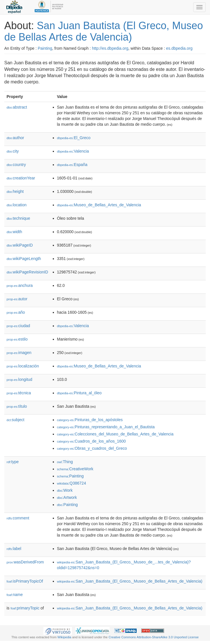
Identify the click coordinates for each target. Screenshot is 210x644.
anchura (20, 285)
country (16, 165)
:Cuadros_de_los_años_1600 (91, 441)
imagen (19, 353)
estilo (17, 339)
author (15, 138)
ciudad (18, 326)
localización (23, 366)
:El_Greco (74, 138)
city (13, 151)
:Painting (70, 476)
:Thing (65, 462)
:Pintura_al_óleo (79, 393)
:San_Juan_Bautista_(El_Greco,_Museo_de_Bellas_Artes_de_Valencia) (130, 581)
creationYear (21, 178)
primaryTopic (25, 608)
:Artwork (67, 497)
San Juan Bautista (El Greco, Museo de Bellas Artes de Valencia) (104, 31)
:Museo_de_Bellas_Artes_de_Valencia (99, 205)
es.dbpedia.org (179, 48)
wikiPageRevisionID (27, 272)
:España (72, 165)
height (15, 191)
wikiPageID (20, 245)
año (16, 312)
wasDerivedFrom (25, 562)
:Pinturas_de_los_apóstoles (90, 420)
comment (18, 518)
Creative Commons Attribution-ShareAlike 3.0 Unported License (154, 637)
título (17, 406)
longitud (19, 379)
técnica (19, 393)
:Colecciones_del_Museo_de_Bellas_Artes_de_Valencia (115, 434)
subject (15, 420)
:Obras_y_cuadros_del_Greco (92, 448)
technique (18, 218)
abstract (17, 107)
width (14, 232)
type (13, 462)
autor (17, 299)
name (15, 595)
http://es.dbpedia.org (110, 48)
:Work (65, 490)
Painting (45, 48)
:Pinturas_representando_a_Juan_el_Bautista (106, 427)
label (14, 549)
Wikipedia (64, 637)
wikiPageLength (24, 259)
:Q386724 (72, 483)
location (17, 205)
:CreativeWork (75, 469)
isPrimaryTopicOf (25, 581)
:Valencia (73, 151)
